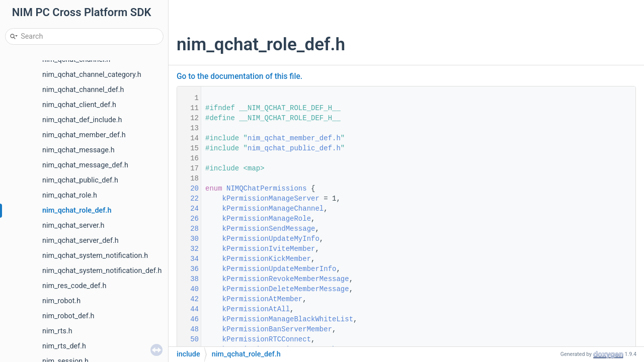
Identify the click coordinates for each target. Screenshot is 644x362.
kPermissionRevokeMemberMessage (286, 279)
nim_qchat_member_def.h (84, 135)
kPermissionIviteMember (269, 249)
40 (188, 289)
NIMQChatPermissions (267, 189)
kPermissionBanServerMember (277, 329)
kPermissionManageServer (271, 199)
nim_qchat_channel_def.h (83, 90)
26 (188, 219)
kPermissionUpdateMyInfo (271, 239)
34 (188, 259)
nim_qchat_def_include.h (82, 120)
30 (188, 239)
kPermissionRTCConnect (267, 339)
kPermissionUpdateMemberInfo (279, 269)
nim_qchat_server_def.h (80, 241)
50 (188, 339)
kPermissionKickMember (267, 259)
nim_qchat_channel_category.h (92, 75)
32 (188, 249)
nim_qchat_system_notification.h (95, 256)
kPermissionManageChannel (273, 209)
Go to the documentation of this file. (239, 76)
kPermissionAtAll (256, 309)
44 (188, 309)
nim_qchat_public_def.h (80, 180)
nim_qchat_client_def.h (79, 105)
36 (188, 269)
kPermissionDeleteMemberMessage (286, 289)
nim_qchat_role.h (70, 195)
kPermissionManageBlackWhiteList (288, 319)
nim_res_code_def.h (74, 286)
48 (188, 329)
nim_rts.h (57, 331)
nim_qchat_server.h (73, 225)
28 (188, 229)
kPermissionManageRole (267, 219)
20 (188, 189)
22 (188, 199)
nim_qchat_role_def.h (77, 210)
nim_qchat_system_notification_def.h (102, 271)
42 (188, 299)
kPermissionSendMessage (269, 229)
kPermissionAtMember (263, 299)
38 (188, 279)
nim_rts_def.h (64, 346)
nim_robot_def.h (68, 316)
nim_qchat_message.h (78, 150)
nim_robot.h (61, 301)
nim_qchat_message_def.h (85, 165)
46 (188, 319)
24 (188, 209)
